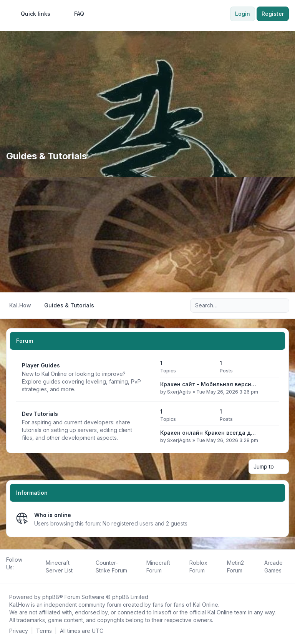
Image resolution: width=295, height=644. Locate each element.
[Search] (267, 305)
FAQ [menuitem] (74, 14)
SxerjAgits (179, 392)
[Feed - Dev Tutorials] (147, 426)
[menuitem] (32, 14)
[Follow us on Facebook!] (8, 576)
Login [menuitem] (243, 14)
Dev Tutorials (40, 414)
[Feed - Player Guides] (147, 377)
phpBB (51, 597)
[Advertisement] (147, 235)
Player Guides (41, 365)
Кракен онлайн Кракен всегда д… (208, 433)
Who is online (53, 515)
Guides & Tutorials (46, 156)
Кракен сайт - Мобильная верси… (208, 384)
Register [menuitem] (273, 14)
